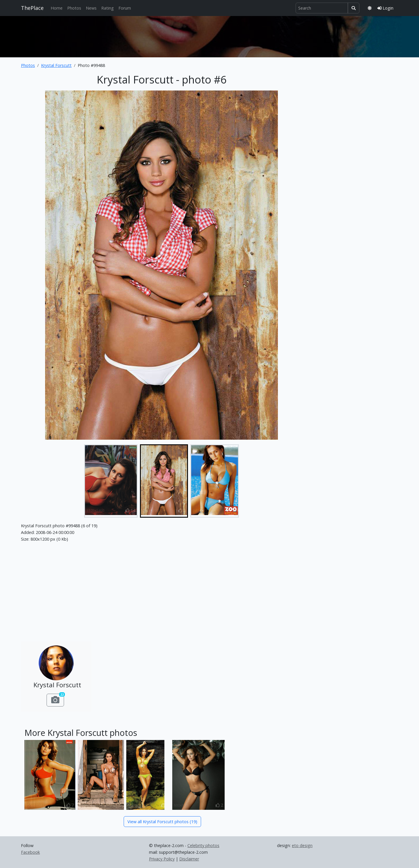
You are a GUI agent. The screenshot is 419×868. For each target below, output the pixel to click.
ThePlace (32, 8)
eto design (302, 845)
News (91, 8)
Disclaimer (189, 859)
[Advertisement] (210, 35)
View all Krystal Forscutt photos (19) (162, 822)
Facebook (30, 852)
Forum (125, 8)
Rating (108, 8)
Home (57, 8)
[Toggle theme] (370, 8)
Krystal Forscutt (56, 65)
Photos (74, 8)
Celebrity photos (203, 845)
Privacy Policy (162, 859)
